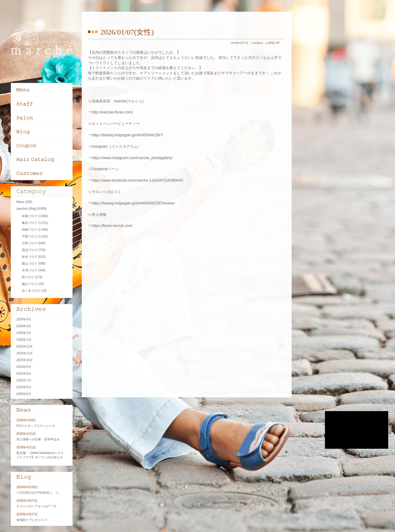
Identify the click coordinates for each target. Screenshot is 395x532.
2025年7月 (24, 380)
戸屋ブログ (30, 236)
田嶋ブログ (30, 230)
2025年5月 (24, 394)
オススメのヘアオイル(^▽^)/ (36, 506)
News (20, 202)
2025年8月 (24, 374)
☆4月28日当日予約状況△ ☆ (37, 493)
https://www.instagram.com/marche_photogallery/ (132, 158)
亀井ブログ (30, 223)
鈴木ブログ (30, 257)
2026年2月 (24, 333)
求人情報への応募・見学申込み (38, 439)
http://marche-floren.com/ (112, 112)
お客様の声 (273, 43)
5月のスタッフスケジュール (36, 426)
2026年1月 (24, 340)
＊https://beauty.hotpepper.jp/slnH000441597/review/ (131, 203)
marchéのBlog (26, 209)
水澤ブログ (30, 270)
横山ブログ (30, 264)
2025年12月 (25, 346)
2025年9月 (24, 367)
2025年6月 (24, 387)
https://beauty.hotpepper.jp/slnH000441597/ (127, 135)
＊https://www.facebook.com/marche (118, 180)
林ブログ (28, 277)
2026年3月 (24, 326)
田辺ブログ (30, 250)
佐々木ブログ (31, 291)
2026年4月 (24, 319)
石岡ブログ (30, 243)
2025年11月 (25, 353)
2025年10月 (25, 360)
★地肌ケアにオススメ (32, 520)
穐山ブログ (30, 284)
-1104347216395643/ (166, 180)
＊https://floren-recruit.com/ (110, 226)
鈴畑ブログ (30, 216)
